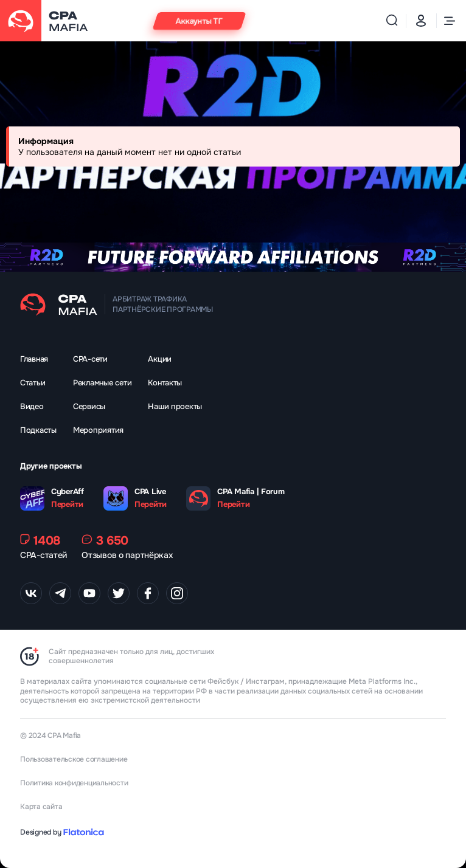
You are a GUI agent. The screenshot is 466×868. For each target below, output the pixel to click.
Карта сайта (41, 807)
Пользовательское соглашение (74, 759)
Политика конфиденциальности (74, 783)
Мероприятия (98, 430)
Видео (32, 406)
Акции (160, 359)
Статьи (33, 383)
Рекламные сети (102, 383)
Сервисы (89, 406)
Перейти (67, 505)
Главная (34, 359)
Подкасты (38, 430)
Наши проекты (175, 406)
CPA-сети (90, 359)
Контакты (165, 383)
